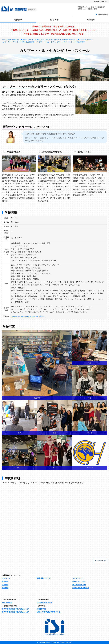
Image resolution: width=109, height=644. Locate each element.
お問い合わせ (103, 15)
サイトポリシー (78, 578)
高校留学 (18, 20)
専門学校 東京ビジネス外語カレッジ (15, 609)
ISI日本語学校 (7, 603)
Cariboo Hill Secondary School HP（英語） (28, 316)
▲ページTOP (100, 560)
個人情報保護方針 (79, 585)
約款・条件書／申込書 (81, 588)
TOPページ (6, 578)
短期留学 (55, 20)
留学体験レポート (44, 578)
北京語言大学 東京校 (45, 603)
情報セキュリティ (79, 581)
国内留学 (91, 20)
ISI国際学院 (41, 609)
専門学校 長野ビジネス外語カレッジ (15, 612)
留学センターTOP (100, 2)
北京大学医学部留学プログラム (49, 612)
